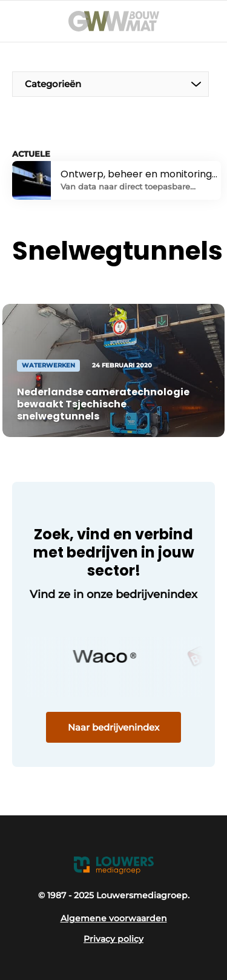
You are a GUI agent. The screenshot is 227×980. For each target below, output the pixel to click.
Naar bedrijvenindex (113, 727)
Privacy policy (113, 939)
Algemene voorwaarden (114, 918)
